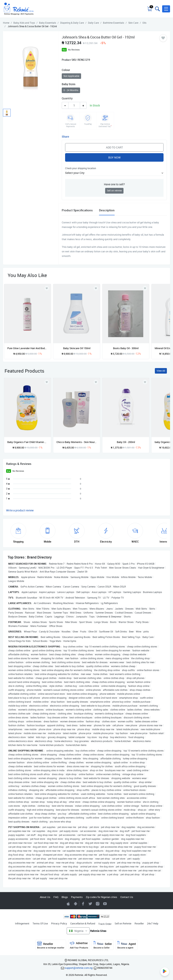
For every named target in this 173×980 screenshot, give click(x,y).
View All (161, 371)
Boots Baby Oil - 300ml (126, 348)
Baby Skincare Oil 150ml (77, 348)
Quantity (67, 98)
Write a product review (20, 510)
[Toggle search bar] (157, 9)
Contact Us (127, 897)
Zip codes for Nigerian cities (101, 897)
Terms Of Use (40, 923)
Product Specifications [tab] (77, 210)
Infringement (22, 923)
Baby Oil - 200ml (126, 442)
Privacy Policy (59, 923)
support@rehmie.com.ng (79, 968)
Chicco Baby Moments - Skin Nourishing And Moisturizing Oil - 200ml (77, 442)
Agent (127, 945)
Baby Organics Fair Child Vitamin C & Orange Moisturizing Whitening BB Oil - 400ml (28, 442)
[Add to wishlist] (47, 382)
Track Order (105, 924)
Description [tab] (107, 210)
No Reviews (74, 50)
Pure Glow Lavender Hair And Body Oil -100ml (28, 348)
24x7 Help (153, 923)
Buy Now (114, 157)
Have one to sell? (114, 184)
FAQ (56, 897)
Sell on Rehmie (123, 923)
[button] (166, 9)
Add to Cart (114, 147)
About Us (45, 897)
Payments (77, 897)
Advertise (79, 945)
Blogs (65, 897)
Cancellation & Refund (83, 923)
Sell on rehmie (114, 191)
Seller (103, 945)
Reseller (139, 923)
